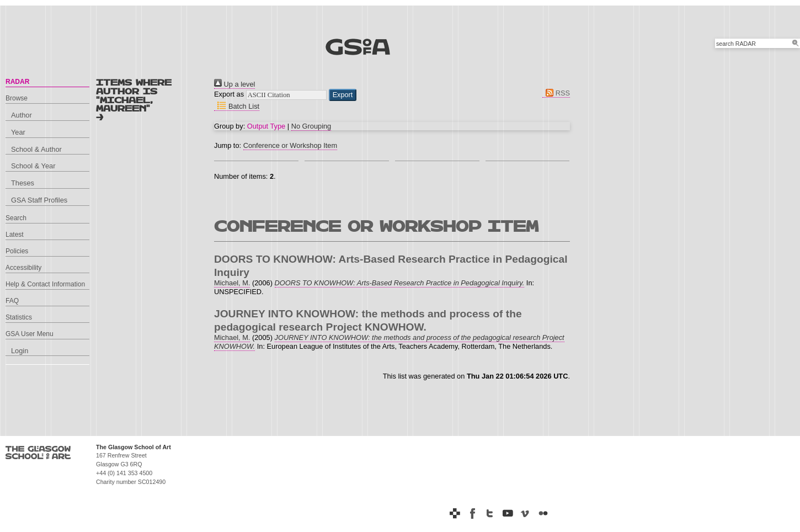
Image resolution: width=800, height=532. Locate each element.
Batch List (237, 106)
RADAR (17, 82)
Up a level (234, 84)
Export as (229, 94)
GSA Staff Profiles (39, 200)
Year (18, 132)
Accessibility (23, 268)
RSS (556, 93)
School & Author (36, 149)
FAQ (12, 301)
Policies (17, 251)
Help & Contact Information (45, 284)
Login (20, 351)
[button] (343, 95)
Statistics (19, 317)
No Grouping (311, 126)
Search (16, 218)
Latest (15, 235)
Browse (17, 98)
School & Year (33, 166)
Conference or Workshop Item (290, 145)
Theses (23, 183)
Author (22, 115)
